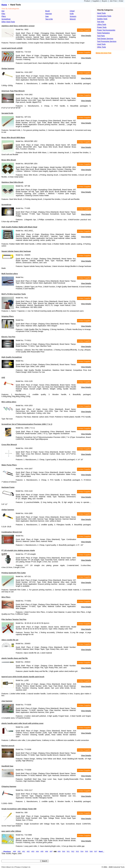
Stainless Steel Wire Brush (12, 182)
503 (77, 852)
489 (14, 852)
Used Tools (101, 44)
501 (68, 852)
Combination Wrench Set (12, 532)
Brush (48, 11)
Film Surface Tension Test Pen (14, 619)
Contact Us (26, 867)
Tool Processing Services (107, 41)
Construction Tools (104, 16)
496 (46, 852)
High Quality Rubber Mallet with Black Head (19, 227)
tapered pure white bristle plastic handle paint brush (23, 677)
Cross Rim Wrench (9, 445)
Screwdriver (6, 19)
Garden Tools (102, 19)
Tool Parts (101, 36)
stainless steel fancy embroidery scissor (18, 26)
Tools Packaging (103, 33)
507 (96, 852)
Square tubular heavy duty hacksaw (16, 251)
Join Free (113, 1)
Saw (47, 16)
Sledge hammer (8, 69)
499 (59, 852)
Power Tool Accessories (106, 30)
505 (87, 852)
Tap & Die (49, 19)
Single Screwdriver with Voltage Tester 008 (19, 809)
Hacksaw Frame (8, 487)
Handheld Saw (7, 766)
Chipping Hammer (9, 786)
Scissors (73, 16)
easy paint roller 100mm (11, 831)
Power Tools (102, 27)
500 (64, 852)
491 (24, 852)
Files (3, 14)
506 (91, 852)
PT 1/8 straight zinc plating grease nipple (18, 550)
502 (73, 852)
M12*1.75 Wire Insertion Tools (14, 294)
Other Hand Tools (8, 22)
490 (19, 852)
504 (82, 852)
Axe (3, 11)
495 (42, 852)
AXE (3, 378)
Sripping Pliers (8, 316)
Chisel (72, 11)
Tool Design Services (105, 39)
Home (4, 5)
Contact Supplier (84, 30)
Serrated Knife (7, 113)
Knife (72, 14)
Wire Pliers (6, 597)
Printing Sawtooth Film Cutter (14, 573)
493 (33, 852)
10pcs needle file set (10, 640)
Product (87, 1)
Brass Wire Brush (9, 160)
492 (28, 852)
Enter (121, 1)
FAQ (3, 867)
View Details (86, 36)
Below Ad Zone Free (104, 53)
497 (51, 852)
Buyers (105, 1)
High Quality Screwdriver (12, 357)
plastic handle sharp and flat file (15, 658)
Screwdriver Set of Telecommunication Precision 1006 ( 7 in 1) (27, 424)
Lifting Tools (102, 24)
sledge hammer (8, 510)
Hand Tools (101, 13)
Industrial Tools (119, 867)
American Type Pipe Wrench (13, 91)
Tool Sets (101, 22)
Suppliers (96, 1)
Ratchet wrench (8, 746)
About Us (10, 867)
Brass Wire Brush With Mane (13, 138)
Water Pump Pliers (9, 465)
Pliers (4, 16)
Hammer (49, 14)
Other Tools (101, 47)
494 (37, 852)
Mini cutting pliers (9, 402)
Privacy (18, 867)
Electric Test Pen (8, 337)
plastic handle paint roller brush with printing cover (23, 723)
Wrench (73, 19)
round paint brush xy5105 (12, 48)
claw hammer (7, 701)
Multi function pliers (10, 274)
